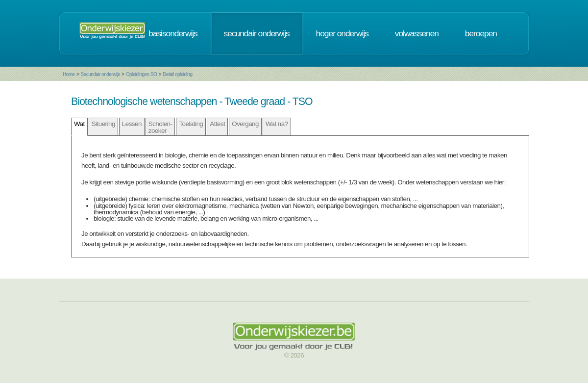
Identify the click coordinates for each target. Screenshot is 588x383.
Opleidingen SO (142, 74)
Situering (103, 124)
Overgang (245, 124)
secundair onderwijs (257, 33)
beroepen (481, 33)
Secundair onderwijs (100, 74)
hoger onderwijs (342, 33)
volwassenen (417, 33)
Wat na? (277, 124)
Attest (217, 124)
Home (69, 74)
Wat (79, 124)
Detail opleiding (177, 74)
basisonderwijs (173, 33)
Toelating (191, 124)
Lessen (132, 124)
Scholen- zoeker (160, 127)
